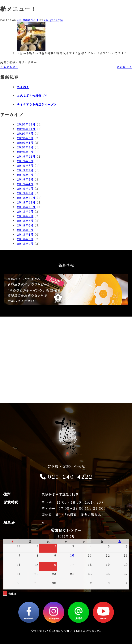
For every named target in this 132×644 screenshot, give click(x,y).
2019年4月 (25, 184)
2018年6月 (25, 225)
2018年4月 (25, 234)
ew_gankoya (53, 20)
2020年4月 (25, 142)
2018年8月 (25, 216)
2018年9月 (25, 211)
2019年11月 (26, 156)
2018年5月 (25, 230)
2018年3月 (25, 239)
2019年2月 (25, 188)
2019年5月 (25, 179)
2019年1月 (25, 193)
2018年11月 (26, 202)
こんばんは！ (9, 67)
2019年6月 (25, 175)
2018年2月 (25, 243)
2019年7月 (25, 170)
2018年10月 (26, 207)
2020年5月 (25, 138)
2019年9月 (25, 161)
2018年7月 (25, 221)
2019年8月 (25, 165)
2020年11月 (26, 129)
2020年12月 (26, 124)
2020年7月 (25, 133)
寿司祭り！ (124, 67)
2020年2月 (25, 152)
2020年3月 (25, 147)
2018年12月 (26, 198)
